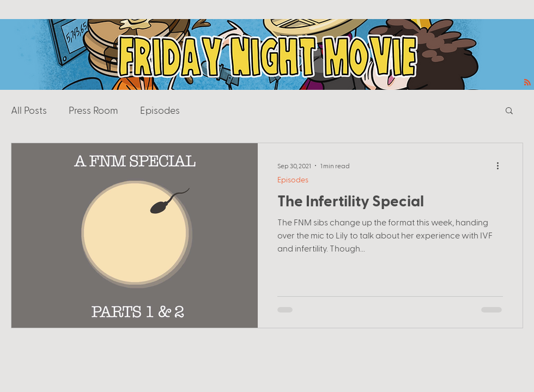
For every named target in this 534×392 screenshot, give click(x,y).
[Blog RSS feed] (527, 83)
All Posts (29, 110)
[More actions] (501, 166)
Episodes (160, 110)
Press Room (93, 110)
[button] (509, 111)
